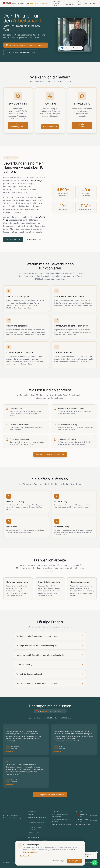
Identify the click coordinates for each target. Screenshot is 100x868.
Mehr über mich (13, 239)
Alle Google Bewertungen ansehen (50, 795)
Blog (86, 3)
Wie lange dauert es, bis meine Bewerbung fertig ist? (50, 646)
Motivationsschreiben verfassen (38, 835)
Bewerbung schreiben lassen (37, 817)
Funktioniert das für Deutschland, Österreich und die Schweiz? (50, 655)
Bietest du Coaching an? (50, 665)
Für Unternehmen (70, 3)
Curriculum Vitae (34, 832)
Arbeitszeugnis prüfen (35, 827)
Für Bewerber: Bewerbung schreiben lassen (26, 45)
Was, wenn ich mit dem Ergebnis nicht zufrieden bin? (50, 683)
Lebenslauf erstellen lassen (37, 822)
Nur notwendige (59, 861)
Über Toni (80, 3)
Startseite (45, 3)
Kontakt (93, 3)
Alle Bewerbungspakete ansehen (50, 454)
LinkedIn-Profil (34, 239)
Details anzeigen (25, 856)
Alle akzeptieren (75, 861)
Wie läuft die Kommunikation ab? (50, 674)
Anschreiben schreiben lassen (37, 825)
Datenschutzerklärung (31, 852)
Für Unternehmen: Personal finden (21, 52)
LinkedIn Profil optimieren (36, 830)
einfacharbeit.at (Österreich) (61, 824)
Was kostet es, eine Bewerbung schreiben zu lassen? (50, 636)
